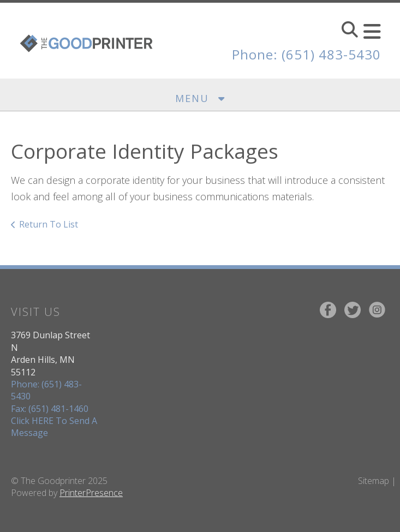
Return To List (49, 224)
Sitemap (374, 481)
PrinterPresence (91, 493)
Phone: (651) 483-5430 (306, 54)
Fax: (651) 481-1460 (50, 409)
